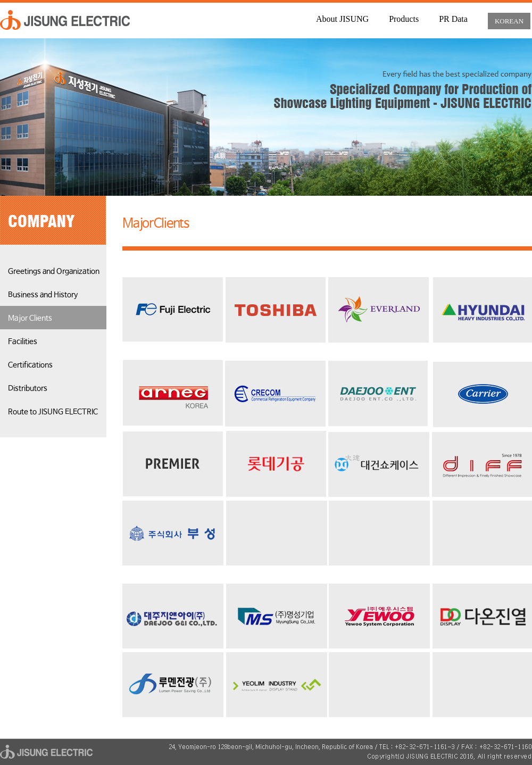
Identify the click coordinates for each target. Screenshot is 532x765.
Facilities (23, 342)
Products (404, 19)
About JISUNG (342, 19)
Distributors (28, 388)
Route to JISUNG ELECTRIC (53, 412)
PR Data (453, 19)
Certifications (30, 365)
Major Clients (30, 318)
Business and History (43, 295)
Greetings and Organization (54, 271)
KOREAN (509, 21)
